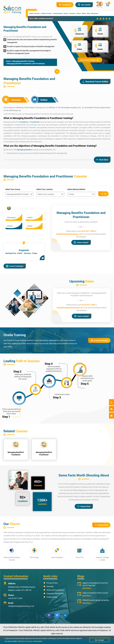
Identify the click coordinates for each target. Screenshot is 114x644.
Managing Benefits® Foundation (16, 453)
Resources (95, 13)
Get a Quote (84, 5)
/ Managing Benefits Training (23, 61)
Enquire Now (84, 506)
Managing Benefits (23, 37)
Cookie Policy (52, 597)
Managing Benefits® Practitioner (44, 453)
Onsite (66, 13)
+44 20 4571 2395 (87, 231)
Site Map (50, 586)
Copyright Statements (55, 593)
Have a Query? (81, 242)
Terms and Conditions (55, 590)
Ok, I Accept (99, 640)
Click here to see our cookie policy (30, 641)
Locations (72, 13)
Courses (37, 13)
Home (31, 13)
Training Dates (58, 13)
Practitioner (35, 122)
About (79, 13)
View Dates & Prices (89, 60)
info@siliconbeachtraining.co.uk (69, 234)
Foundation (23, 122)
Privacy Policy (52, 583)
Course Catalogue (15, 266)
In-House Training (99, 340)
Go (104, 194)
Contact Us (65, 5)
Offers (84, 13)
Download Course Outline (95, 82)
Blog (89, 13)
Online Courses (46, 13)
